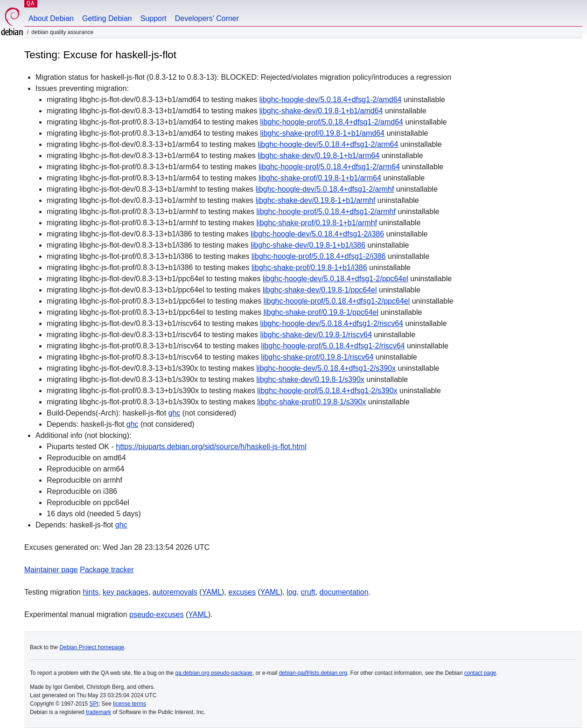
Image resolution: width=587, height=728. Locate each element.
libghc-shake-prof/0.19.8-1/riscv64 (317, 357)
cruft (308, 592)
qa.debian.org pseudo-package (214, 673)
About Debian (51, 18)
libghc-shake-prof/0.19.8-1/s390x (311, 402)
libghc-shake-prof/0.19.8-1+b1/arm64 (320, 178)
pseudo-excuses (157, 614)
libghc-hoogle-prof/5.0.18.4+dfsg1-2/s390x (327, 391)
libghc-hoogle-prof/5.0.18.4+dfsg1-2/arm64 (329, 167)
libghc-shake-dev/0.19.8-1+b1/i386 (308, 245)
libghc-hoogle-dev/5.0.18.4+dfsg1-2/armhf (325, 189)
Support (154, 18)
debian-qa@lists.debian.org (313, 673)
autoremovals (175, 592)
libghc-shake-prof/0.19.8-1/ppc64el (321, 312)
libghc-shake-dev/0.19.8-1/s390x (311, 379)
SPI (94, 704)
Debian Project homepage (92, 647)
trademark (98, 712)
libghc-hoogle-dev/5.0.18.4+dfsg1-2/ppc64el (335, 279)
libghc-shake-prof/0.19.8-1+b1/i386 (309, 267)
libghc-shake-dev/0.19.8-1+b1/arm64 (318, 156)
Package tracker (107, 570)
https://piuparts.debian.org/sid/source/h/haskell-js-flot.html (211, 447)
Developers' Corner (207, 18)
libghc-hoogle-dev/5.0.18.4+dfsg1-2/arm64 (328, 144)
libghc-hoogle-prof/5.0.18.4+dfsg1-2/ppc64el (337, 301)
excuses (242, 592)
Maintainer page (51, 570)
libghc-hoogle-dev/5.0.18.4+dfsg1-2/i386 (317, 234)
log (291, 592)
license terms (129, 704)
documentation (344, 592)
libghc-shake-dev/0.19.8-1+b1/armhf (316, 200)
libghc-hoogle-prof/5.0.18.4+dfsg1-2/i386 (319, 256)
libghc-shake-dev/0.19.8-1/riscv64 (316, 335)
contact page (480, 673)
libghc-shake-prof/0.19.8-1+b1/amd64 (322, 133)
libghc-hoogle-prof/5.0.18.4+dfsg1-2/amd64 (332, 122)
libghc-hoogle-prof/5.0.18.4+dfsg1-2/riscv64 (333, 346)
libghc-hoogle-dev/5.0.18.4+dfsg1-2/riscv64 (332, 323)
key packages (126, 592)
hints (91, 592)
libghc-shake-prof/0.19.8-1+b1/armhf (317, 223)
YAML (212, 592)
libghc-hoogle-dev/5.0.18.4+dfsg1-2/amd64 (331, 100)
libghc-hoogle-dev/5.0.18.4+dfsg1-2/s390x (326, 368)
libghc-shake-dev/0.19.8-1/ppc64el (320, 290)
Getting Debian (107, 18)
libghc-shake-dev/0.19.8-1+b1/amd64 (321, 111)
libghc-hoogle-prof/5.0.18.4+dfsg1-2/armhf (326, 211)
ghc (175, 413)
